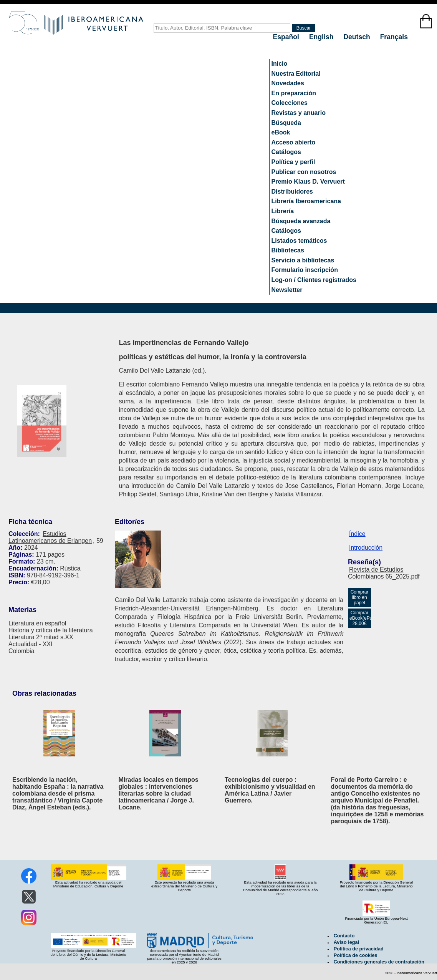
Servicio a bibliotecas (303, 260)
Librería (283, 211)
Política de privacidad (359, 949)
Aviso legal (346, 942)
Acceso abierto (294, 142)
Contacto (344, 936)
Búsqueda (286, 123)
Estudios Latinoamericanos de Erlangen (50, 537)
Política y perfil (293, 162)
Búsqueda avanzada (301, 221)
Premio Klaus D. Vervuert (308, 182)
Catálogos (286, 152)
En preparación (294, 93)
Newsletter (287, 290)
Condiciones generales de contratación (379, 962)
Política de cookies (356, 955)
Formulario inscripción (305, 270)
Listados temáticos (299, 241)
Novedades (288, 83)
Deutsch (358, 37)
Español (287, 37)
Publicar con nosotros (304, 172)
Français (394, 37)
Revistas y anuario (299, 113)
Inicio (280, 64)
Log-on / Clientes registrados (314, 280)
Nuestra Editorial (296, 74)
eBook (281, 132)
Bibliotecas (288, 250)
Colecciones (290, 103)
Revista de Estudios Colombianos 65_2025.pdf (384, 573)
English (322, 37)
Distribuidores (292, 192)
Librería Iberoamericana (306, 201)
